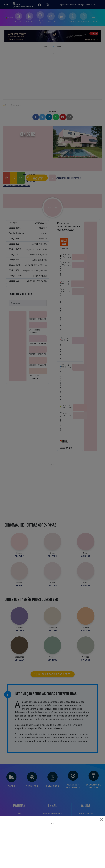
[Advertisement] (52, 843)
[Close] (102, 819)
